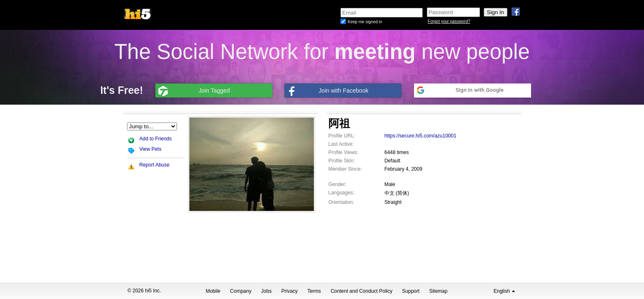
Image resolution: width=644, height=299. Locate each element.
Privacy (290, 291)
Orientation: (341, 202)
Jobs (266, 291)
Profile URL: (342, 136)
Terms (314, 291)
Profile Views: (343, 152)
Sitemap (438, 291)
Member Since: (345, 169)
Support (411, 291)
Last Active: (341, 144)
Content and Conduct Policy (361, 291)
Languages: (342, 193)
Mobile (213, 291)
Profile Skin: (342, 161)
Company (241, 291)
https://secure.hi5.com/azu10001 (420, 136)
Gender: (337, 184)
